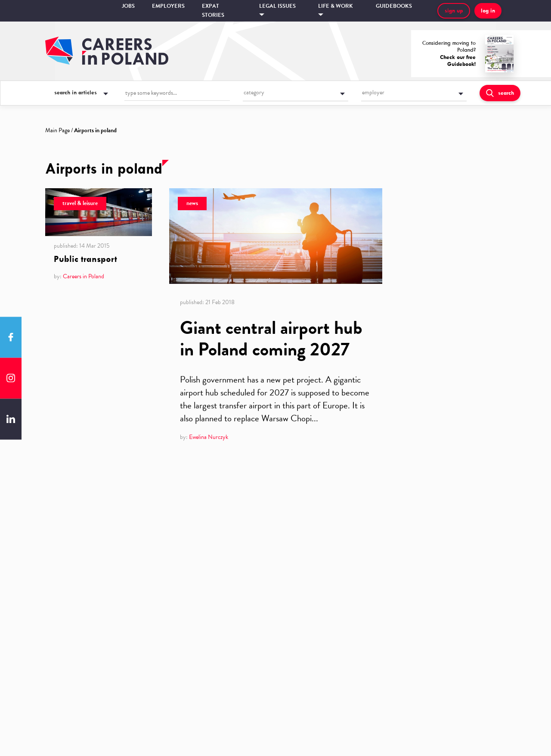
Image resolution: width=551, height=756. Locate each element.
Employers (168, 6)
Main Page (57, 130)
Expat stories (213, 11)
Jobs (128, 6)
